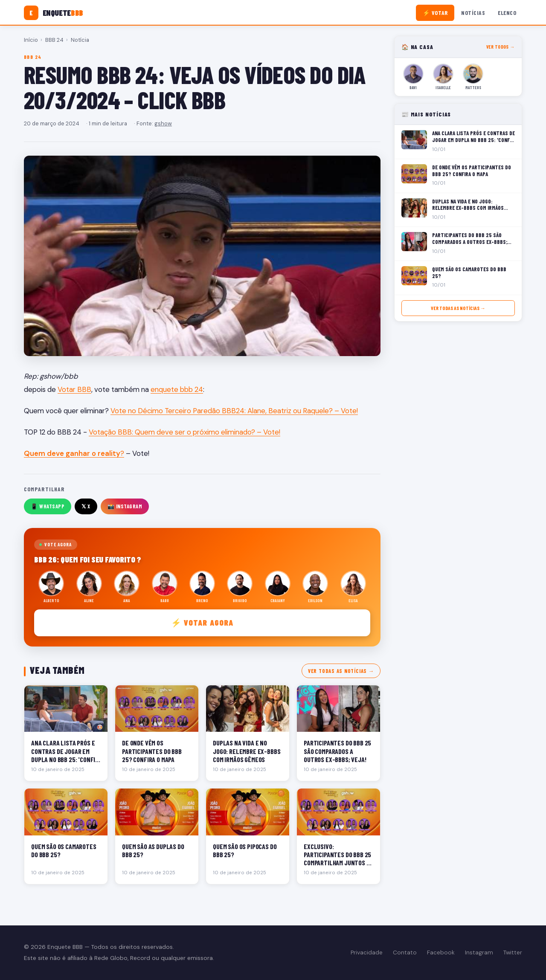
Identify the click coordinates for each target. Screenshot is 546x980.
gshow (163, 123)
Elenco (507, 13)
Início (31, 40)
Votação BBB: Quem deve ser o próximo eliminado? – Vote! (184, 432)
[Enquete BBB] (54, 13)
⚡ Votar (435, 13)
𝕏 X (86, 506)
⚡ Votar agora (202, 622)
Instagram (479, 952)
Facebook (441, 952)
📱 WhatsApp (48, 506)
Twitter (513, 952)
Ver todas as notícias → (341, 671)
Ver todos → (501, 47)
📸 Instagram (125, 506)
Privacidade (367, 952)
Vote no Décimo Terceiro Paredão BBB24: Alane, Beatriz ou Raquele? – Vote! (234, 411)
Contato (405, 952)
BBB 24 (54, 40)
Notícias (473, 13)
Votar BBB (74, 389)
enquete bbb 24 (177, 389)
